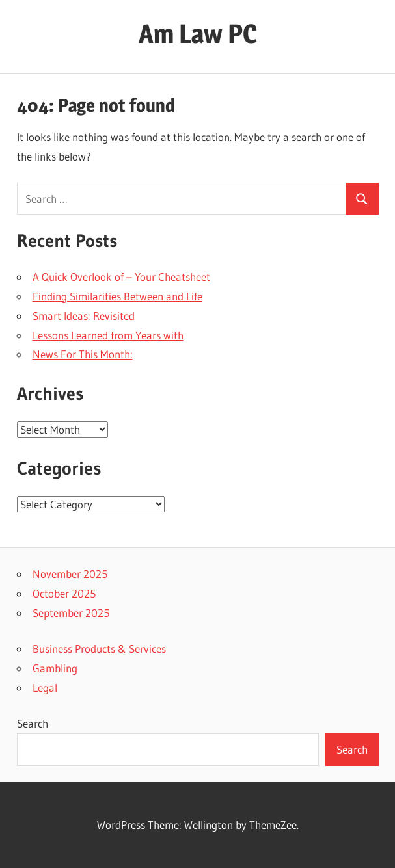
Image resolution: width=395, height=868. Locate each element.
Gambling (55, 668)
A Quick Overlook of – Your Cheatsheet (121, 277)
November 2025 (70, 574)
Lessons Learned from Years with (108, 335)
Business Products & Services (99, 649)
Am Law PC (198, 33)
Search (33, 723)
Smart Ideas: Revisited (84, 316)
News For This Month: (83, 354)
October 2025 (64, 593)
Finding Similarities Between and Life (117, 296)
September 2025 (71, 613)
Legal (45, 688)
